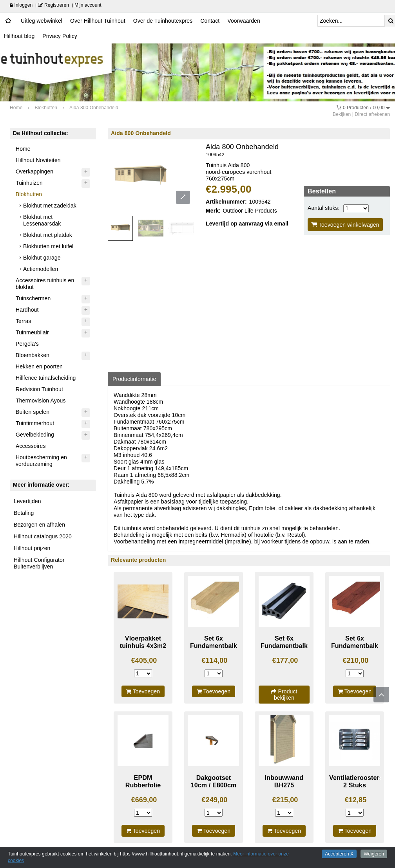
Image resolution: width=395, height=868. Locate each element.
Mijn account (88, 5)
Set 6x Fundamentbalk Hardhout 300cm (355, 645)
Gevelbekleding (35, 435)
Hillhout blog (19, 36)
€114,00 (215, 660)
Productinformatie (134, 379)
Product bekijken (284, 695)
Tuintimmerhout (35, 423)
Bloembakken (33, 355)
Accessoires (31, 446)
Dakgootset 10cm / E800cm (214, 781)
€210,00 (356, 660)
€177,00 (285, 660)
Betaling (24, 513)
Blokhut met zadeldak (50, 206)
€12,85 (356, 800)
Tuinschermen (33, 298)
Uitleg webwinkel (42, 21)
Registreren (53, 5)
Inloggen (21, 5)
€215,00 (285, 800)
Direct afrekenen (372, 114)
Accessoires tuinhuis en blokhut (45, 284)
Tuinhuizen (29, 183)
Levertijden (27, 501)
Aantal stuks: (323, 208)
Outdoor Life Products (250, 211)
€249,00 (215, 800)
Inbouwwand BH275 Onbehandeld (284, 785)
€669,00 (144, 800)
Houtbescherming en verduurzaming (41, 461)
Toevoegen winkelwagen (345, 225)
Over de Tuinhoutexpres (163, 21)
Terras (24, 321)
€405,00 (144, 660)
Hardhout (27, 310)
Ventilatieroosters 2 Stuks (356, 781)
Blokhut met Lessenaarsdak (42, 220)
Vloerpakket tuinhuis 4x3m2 (143, 642)
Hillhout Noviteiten (38, 160)
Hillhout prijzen (32, 548)
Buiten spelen (33, 412)
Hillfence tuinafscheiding (46, 378)
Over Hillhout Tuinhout (98, 21)
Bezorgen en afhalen (39, 525)
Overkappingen (34, 171)
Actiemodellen (41, 269)
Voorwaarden (244, 21)
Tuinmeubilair (32, 332)
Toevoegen (143, 691)
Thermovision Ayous (41, 401)
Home (23, 149)
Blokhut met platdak (48, 235)
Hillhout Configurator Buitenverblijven (39, 563)
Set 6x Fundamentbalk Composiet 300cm (284, 649)
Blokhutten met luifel (48, 246)
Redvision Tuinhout (39, 389)
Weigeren (374, 854)
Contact (210, 21)
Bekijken (342, 114)
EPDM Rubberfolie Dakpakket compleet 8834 (143, 789)
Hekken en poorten (39, 366)
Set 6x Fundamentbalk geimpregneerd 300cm (214, 649)
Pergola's (27, 344)
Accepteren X (339, 854)
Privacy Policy (60, 36)
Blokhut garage (42, 258)
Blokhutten (29, 194)
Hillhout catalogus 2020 (43, 536)
